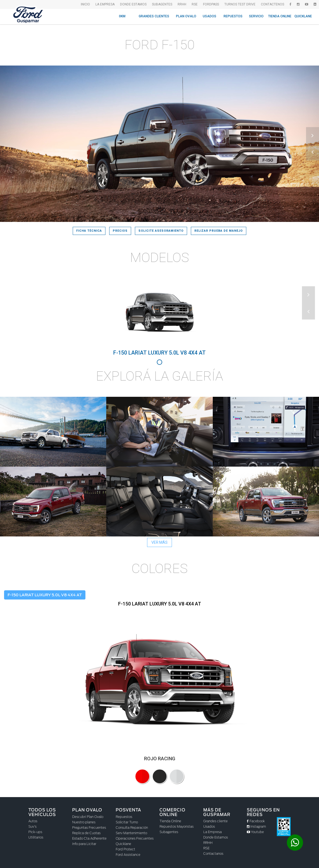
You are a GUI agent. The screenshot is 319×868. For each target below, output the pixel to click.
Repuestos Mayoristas (177, 826)
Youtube (255, 832)
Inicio (85, 4)
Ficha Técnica (89, 231)
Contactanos (213, 854)
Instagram (256, 826)
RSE (195, 4)
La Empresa (212, 832)
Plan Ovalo (186, 16)
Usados (210, 16)
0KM (122, 16)
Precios (120, 231)
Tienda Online (280, 16)
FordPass (211, 4)
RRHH (182, 4)
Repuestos (233, 16)
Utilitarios (36, 837)
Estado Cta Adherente (89, 838)
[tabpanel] (159, 317)
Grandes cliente (215, 821)
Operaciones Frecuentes (135, 838)
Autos (33, 821)
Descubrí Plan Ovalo (88, 817)
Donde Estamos (133, 4)
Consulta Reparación (132, 828)
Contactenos (273, 4)
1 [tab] (159, 362)
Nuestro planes (84, 822)
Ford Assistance (128, 855)
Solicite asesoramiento (161, 231)
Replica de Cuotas (86, 833)
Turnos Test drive (240, 4)
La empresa (105, 4)
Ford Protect (125, 849)
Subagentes (169, 832)
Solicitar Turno (127, 822)
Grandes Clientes (154, 16)
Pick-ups (35, 832)
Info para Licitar (84, 844)
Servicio (256, 16)
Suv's (32, 826)
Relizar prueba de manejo (219, 231)
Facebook (256, 821)
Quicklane (303, 16)
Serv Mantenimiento (131, 833)
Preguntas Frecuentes (89, 828)
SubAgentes (162, 4)
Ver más (159, 542)
